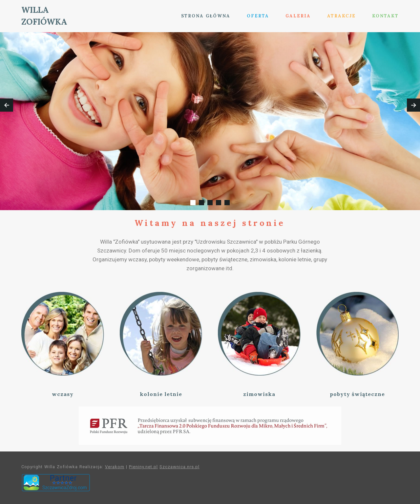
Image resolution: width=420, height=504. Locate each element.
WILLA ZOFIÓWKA (44, 16)
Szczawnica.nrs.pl (179, 467)
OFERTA (258, 16)
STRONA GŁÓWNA (206, 16)
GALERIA (298, 16)
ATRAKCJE (341, 16)
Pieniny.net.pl (143, 467)
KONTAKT (385, 16)
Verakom (115, 467)
